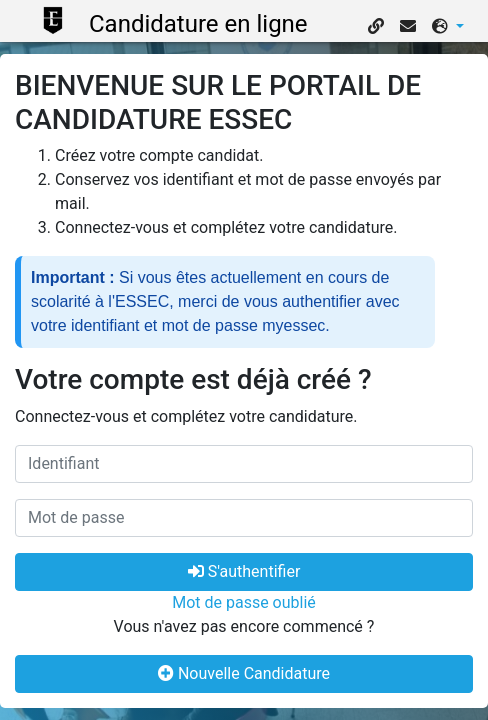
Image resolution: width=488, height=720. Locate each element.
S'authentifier (244, 571)
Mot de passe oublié (244, 602)
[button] (448, 27)
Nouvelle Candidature (244, 673)
